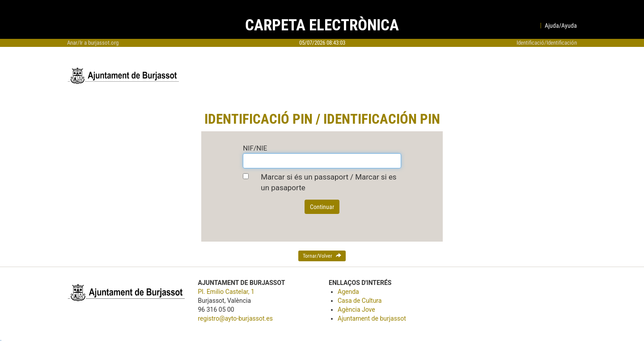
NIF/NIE (255, 148)
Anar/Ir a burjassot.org (93, 43)
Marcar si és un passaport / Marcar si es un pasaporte (328, 182)
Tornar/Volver (322, 256)
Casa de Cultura (360, 301)
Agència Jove (356, 310)
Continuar (322, 207)
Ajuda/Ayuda (561, 25)
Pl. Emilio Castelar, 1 (226, 292)
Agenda (348, 292)
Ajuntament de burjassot (372, 318)
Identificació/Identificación (547, 43)
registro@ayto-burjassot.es (235, 318)
